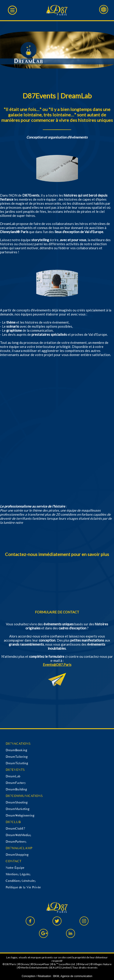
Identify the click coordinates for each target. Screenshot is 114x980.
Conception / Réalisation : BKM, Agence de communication (57, 976)
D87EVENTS (15, 770)
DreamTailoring (17, 757)
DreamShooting (17, 802)
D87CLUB (13, 822)
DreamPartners (16, 842)
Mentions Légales (18, 874)
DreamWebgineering (20, 815)
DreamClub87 (15, 828)
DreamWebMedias (18, 835)
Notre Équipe (15, 868)
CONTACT (14, 861)
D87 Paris (57, 10)
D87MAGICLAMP (19, 848)
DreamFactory (16, 783)
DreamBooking (16, 750)
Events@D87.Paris (57, 665)
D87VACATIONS (18, 744)
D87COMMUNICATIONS (24, 796)
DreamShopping (17, 855)
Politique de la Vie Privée (23, 887)
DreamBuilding (16, 789)
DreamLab (13, 776)
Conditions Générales (21, 881)
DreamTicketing (17, 763)
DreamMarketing (18, 809)
